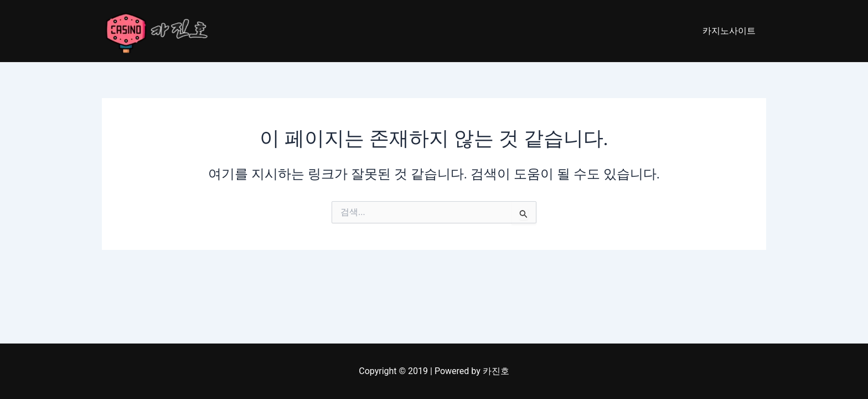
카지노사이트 (731, 31)
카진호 (496, 371)
